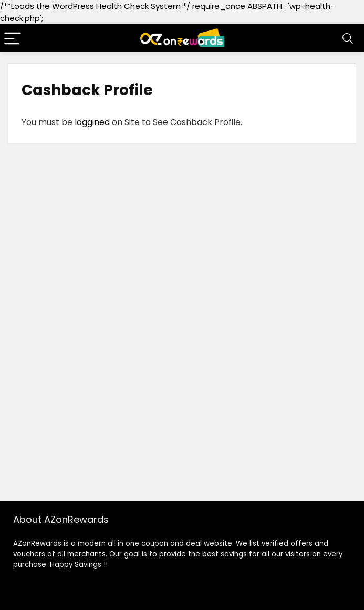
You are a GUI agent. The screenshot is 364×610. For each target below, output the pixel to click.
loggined (91, 122)
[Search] (348, 38)
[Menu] (13, 38)
